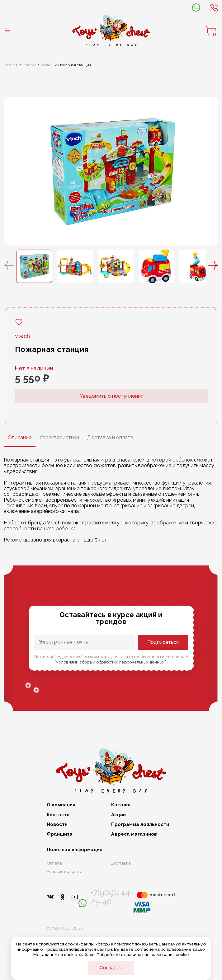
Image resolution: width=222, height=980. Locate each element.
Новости (57, 825)
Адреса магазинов (134, 834)
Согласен (111, 968)
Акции (118, 815)
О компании (61, 805)
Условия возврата (65, 872)
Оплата (54, 863)
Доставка (121, 863)
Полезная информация (75, 850)
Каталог (29, 65)
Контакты (59, 815)
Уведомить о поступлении (112, 396)
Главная (11, 65)
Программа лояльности (140, 825)
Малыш (47, 65)
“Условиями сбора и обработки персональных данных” (111, 662)
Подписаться (163, 642)
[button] (9, 266)
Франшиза (60, 834)
